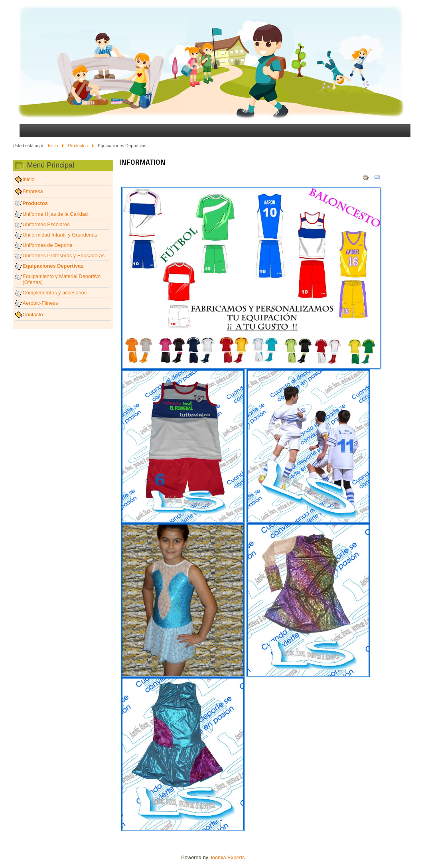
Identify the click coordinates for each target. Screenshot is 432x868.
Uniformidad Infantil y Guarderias (60, 235)
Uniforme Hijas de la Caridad (55, 214)
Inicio (53, 146)
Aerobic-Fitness (40, 303)
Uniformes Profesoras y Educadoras (64, 255)
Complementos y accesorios (55, 293)
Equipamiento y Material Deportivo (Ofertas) (62, 279)
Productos (78, 146)
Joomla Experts (227, 857)
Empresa (33, 191)
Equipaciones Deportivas (53, 266)
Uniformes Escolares (46, 224)
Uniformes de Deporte (48, 245)
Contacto (33, 315)
